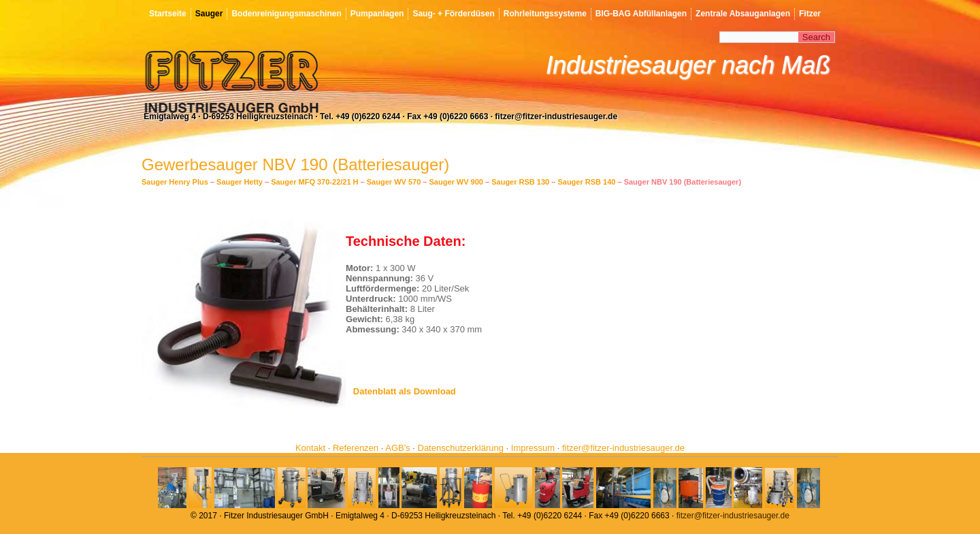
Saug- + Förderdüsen (453, 14)
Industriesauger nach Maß (688, 65)
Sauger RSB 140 (586, 182)
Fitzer (810, 14)
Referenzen (356, 448)
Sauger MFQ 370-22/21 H (314, 182)
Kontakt (310, 448)
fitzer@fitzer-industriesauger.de (623, 448)
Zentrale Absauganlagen (743, 14)
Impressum (533, 448)
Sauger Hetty (240, 182)
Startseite (168, 14)
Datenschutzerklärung (461, 448)
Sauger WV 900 (456, 182)
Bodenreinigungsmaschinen (286, 14)
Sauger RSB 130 (520, 182)
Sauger (209, 14)
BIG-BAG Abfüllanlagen (641, 14)
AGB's (397, 448)
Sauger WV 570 (394, 182)
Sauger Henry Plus (175, 182)
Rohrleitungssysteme (545, 14)
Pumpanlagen (377, 14)
